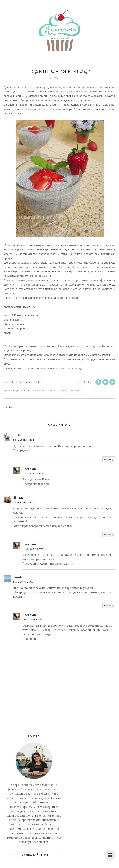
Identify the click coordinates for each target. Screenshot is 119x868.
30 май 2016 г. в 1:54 (24, 440)
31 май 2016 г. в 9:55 (33, 473)
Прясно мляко (57, 391)
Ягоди (75, 391)
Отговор (109, 459)
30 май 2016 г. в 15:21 (24, 502)
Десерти (37, 391)
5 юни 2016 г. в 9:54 (32, 620)
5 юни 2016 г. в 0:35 (23, 582)
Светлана (30, 469)
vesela (18, 577)
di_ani (18, 498)
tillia (17, 435)
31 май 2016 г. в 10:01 (33, 549)
